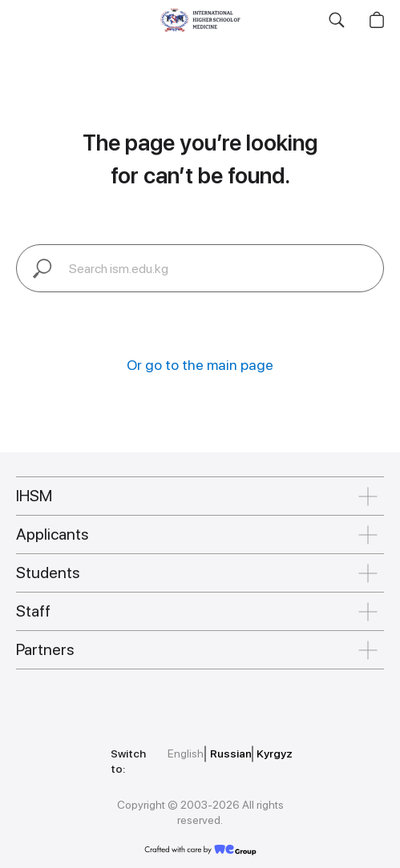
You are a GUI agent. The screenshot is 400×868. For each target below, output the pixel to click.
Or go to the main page (200, 365)
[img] (98, 691)
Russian (231, 753)
